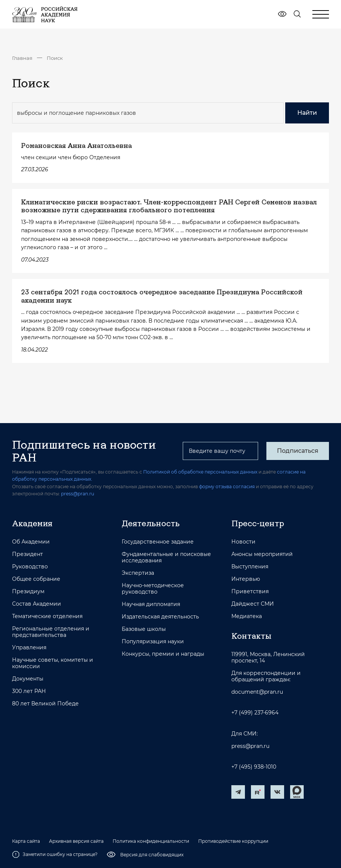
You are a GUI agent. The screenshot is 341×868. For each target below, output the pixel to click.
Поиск (55, 58)
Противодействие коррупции (233, 841)
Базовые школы (144, 629)
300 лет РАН (29, 691)
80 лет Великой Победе (45, 704)
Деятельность (151, 523)
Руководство (30, 567)
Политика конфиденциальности (151, 841)
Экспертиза (138, 573)
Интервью (246, 579)
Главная (22, 58)
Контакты (251, 636)
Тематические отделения (47, 616)
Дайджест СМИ (253, 604)
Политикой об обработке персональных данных (200, 472)
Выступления (250, 567)
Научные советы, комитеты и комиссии (53, 663)
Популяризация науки (153, 642)
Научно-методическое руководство (153, 589)
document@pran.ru (257, 692)
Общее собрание (36, 579)
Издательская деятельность (160, 617)
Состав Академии (37, 604)
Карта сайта (26, 841)
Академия (32, 523)
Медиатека (247, 616)
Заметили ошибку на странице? (55, 854)
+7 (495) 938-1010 (254, 767)
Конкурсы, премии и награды (163, 654)
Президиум (28, 592)
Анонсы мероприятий (262, 554)
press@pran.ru (78, 494)
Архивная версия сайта (76, 841)
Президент (28, 554)
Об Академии (31, 542)
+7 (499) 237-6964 (255, 713)
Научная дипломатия (151, 604)
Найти (307, 113)
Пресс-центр (258, 523)
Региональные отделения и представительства (51, 632)
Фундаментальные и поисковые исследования (166, 557)
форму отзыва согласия (227, 487)
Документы (28, 679)
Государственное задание (158, 542)
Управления (29, 648)
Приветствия (250, 592)
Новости (243, 542)
